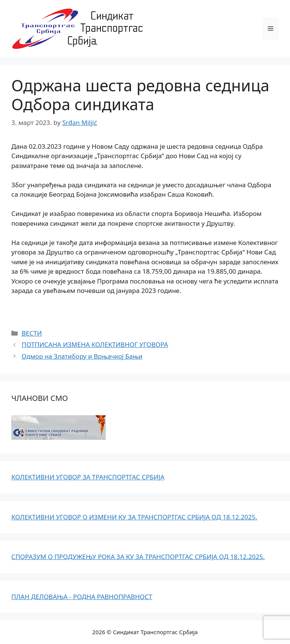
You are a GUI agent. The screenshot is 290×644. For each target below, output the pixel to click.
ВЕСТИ (32, 333)
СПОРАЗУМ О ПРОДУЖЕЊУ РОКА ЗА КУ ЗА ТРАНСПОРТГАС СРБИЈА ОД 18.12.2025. (138, 557)
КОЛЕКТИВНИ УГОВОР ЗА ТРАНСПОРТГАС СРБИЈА (88, 477)
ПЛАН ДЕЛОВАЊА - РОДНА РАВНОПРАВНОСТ (82, 597)
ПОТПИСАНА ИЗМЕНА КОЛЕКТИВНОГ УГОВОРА (95, 344)
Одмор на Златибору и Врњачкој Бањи (82, 356)
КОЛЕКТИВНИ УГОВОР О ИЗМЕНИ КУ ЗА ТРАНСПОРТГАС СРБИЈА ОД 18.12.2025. (134, 517)
